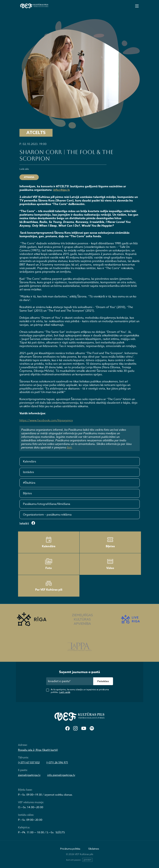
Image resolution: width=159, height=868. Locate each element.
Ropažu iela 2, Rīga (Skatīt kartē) (38, 750)
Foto (49, 564)
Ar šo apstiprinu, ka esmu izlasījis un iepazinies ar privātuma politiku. (80, 691)
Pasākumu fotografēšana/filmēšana (47, 504)
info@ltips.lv (62, 190)
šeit (69, 447)
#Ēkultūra (29, 483)
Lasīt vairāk (65, 692)
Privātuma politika (70, 849)
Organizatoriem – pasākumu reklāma (47, 515)
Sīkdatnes (94, 849)
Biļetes (27, 493)
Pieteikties (103, 681)
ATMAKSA (29, 177)
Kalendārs (30, 462)
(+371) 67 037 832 (29, 762)
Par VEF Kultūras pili (49, 586)
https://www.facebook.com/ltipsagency (46, 420)
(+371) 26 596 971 (57, 762)
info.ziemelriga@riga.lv (61, 775)
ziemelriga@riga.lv (29, 775)
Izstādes (28, 472)
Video (110, 564)
